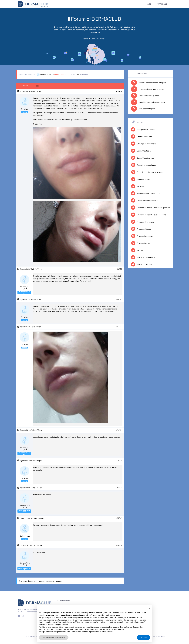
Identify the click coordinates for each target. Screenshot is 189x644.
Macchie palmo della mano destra (152, 102)
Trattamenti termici (144, 264)
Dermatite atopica (144, 151)
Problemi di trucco (144, 229)
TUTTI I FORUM (163, 4)
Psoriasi (140, 250)
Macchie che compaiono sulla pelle (153, 83)
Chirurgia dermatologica (146, 144)
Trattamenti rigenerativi (146, 257)
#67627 (119, 517)
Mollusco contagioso (147, 109)
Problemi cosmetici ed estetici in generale (153, 208)
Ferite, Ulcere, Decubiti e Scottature (151, 172)
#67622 (119, 299)
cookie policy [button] (115, 615)
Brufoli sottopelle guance (149, 96)
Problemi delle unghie (145, 222)
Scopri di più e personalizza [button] (54, 637)
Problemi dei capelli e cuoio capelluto (151, 215)
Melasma (140, 186)
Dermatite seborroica (145, 158)
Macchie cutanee (144, 179)
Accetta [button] (143, 637)
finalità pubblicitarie (65, 622)
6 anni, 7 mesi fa (60, 74)
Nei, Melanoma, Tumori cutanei (149, 193)
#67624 (119, 430)
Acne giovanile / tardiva (146, 129)
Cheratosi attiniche (144, 137)
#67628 (119, 544)
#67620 (119, 91)
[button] (149, 609)
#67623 (119, 326)
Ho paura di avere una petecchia (151, 89)
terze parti (76, 618)
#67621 (120, 269)
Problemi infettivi (143, 243)
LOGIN (149, 4)
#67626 (119, 487)
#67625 (119, 460)
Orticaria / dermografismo (147, 200)
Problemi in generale (145, 236)
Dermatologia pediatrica (146, 165)
